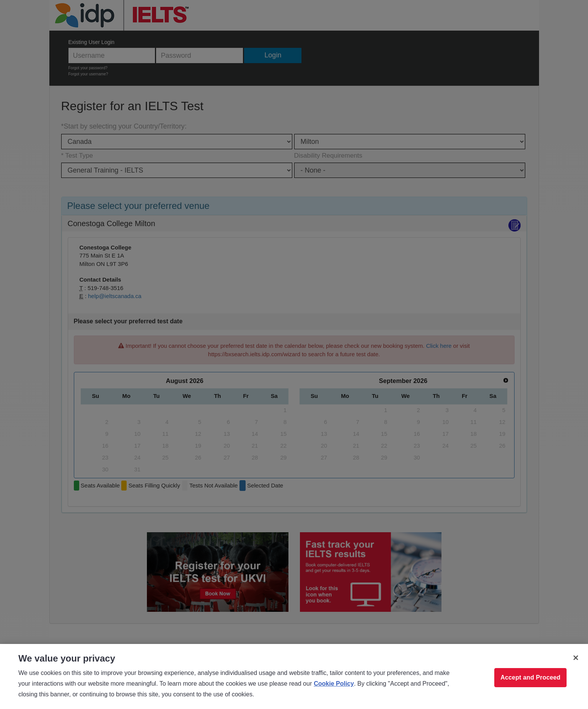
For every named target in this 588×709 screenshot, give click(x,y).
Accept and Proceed (530, 677)
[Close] (576, 658)
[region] (294, 676)
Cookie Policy (334, 684)
